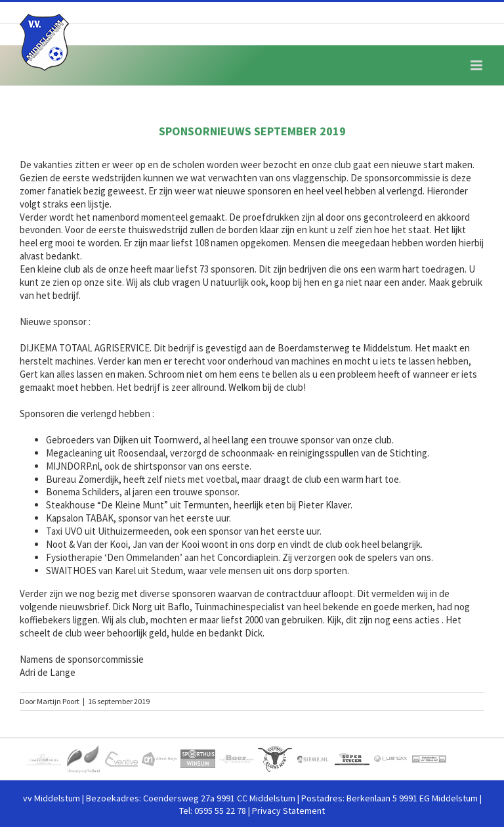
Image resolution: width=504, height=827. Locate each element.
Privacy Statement (288, 811)
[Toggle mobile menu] (477, 65)
